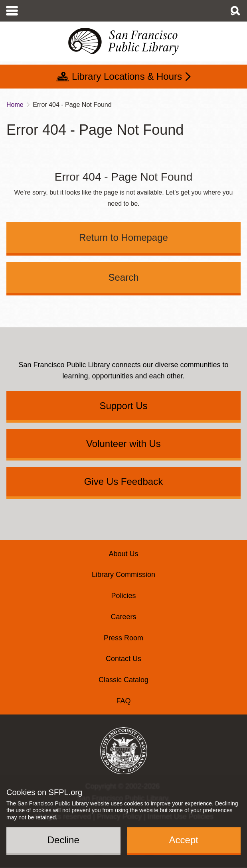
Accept (184, 840)
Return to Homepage (123, 237)
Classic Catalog (123, 680)
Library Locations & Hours (127, 76)
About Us (123, 554)
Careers (123, 617)
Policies (123, 596)
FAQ (123, 701)
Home (15, 105)
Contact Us (123, 659)
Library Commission (123, 575)
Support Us (123, 406)
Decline (63, 840)
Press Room (123, 638)
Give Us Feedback (123, 481)
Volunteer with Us (123, 444)
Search (123, 277)
